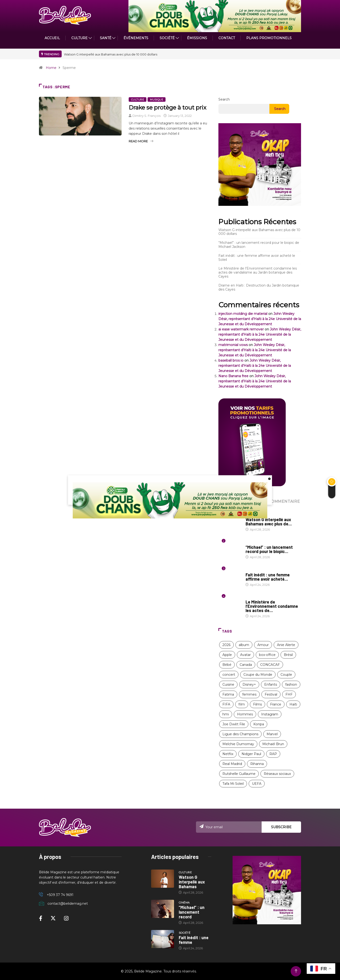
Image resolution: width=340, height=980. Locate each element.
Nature (252, 597)
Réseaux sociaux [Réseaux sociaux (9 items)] (277, 774)
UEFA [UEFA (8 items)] (257, 784)
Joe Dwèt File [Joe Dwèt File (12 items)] (234, 724)
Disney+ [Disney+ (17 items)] (249, 684)
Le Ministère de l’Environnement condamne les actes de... (272, 606)
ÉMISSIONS (197, 38)
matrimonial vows (233, 345)
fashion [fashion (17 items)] (291, 684)
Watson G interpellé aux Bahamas (192, 882)
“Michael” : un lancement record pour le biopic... (269, 549)
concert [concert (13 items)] (229, 675)
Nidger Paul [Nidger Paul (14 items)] (251, 754)
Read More (141, 141)
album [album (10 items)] (244, 645)
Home (51, 68)
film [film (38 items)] (242, 704)
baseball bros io (231, 360)
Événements (136, 38)
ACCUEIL (52, 38)
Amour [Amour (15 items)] (263, 645)
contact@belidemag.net (68, 904)
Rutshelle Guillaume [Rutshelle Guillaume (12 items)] (239, 774)
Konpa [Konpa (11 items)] (259, 724)
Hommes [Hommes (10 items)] (245, 714)
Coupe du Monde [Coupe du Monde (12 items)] (258, 675)
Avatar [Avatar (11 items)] (245, 655)
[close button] (269, 479)
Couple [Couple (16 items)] (286, 675)
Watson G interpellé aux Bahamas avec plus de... (269, 522)
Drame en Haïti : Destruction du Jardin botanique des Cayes (259, 287)
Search (224, 99)
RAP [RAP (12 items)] (273, 754)
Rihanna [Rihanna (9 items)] (257, 764)
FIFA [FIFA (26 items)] (226, 704)
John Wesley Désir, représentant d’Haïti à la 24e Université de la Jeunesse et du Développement (260, 319)
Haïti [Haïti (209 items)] (293, 704)
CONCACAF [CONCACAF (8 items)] (270, 665)
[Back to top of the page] (296, 971)
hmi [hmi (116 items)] (226, 714)
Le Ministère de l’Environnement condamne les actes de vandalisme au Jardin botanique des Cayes (258, 272)
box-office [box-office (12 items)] (267, 655)
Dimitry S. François (147, 116)
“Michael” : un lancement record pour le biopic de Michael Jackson (259, 245)
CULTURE (79, 38)
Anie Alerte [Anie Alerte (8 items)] (286, 645)
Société (167, 38)
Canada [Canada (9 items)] (246, 665)
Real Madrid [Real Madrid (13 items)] (232, 764)
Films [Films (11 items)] (257, 704)
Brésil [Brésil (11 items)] (288, 655)
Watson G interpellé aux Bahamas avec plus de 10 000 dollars (111, 54)
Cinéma (251, 543)
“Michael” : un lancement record (192, 912)
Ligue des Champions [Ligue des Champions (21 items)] (240, 734)
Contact (227, 38)
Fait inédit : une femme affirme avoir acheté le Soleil (257, 258)
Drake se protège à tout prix (168, 108)
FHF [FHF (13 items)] (289, 694)
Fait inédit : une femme (194, 940)
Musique (157, 100)
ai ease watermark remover (241, 329)
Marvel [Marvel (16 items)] (272, 734)
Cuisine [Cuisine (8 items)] (228, 684)
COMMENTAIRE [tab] (284, 501)
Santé (106, 38)
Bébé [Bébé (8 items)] (227, 665)
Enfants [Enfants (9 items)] (271, 684)
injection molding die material (243, 314)
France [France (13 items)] (276, 704)
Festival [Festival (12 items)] (271, 694)
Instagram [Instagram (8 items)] (270, 714)
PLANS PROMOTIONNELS (269, 38)
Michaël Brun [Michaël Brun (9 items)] (273, 744)
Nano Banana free (233, 376)
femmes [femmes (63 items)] (249, 694)
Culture (138, 100)
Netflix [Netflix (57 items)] (228, 754)
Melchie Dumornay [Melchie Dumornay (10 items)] (238, 744)
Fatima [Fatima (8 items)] (228, 694)
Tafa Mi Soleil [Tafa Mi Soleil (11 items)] (233, 784)
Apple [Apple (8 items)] (227, 655)
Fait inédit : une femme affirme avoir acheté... (268, 577)
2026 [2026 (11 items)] (226, 645)
